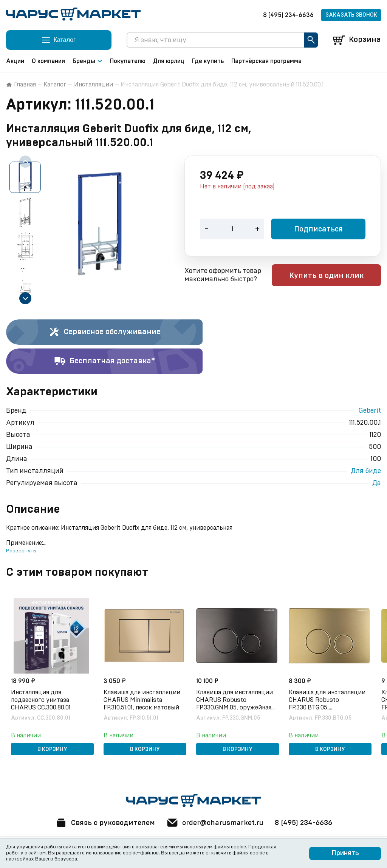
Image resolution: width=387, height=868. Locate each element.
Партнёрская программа (266, 61)
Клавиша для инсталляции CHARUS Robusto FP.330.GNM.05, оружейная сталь (236, 699)
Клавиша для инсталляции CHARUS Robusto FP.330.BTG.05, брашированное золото (328, 699)
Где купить (208, 61)
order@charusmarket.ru (216, 823)
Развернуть (21, 551)
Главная (21, 85)
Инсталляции (94, 85)
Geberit (370, 411)
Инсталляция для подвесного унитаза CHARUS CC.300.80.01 (42, 699)
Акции (15, 61)
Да (377, 483)
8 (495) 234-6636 (288, 15)
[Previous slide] (25, 162)
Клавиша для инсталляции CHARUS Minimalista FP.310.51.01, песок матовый (143, 699)
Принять (345, 853)
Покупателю (128, 61)
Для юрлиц (169, 61)
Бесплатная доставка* (104, 361)
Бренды (87, 61)
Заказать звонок (351, 15)
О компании (48, 61)
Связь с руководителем (102, 823)
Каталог (55, 85)
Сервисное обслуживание (104, 332)
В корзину (52, 748)
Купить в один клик (333, 276)
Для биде (366, 471)
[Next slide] (25, 298)
